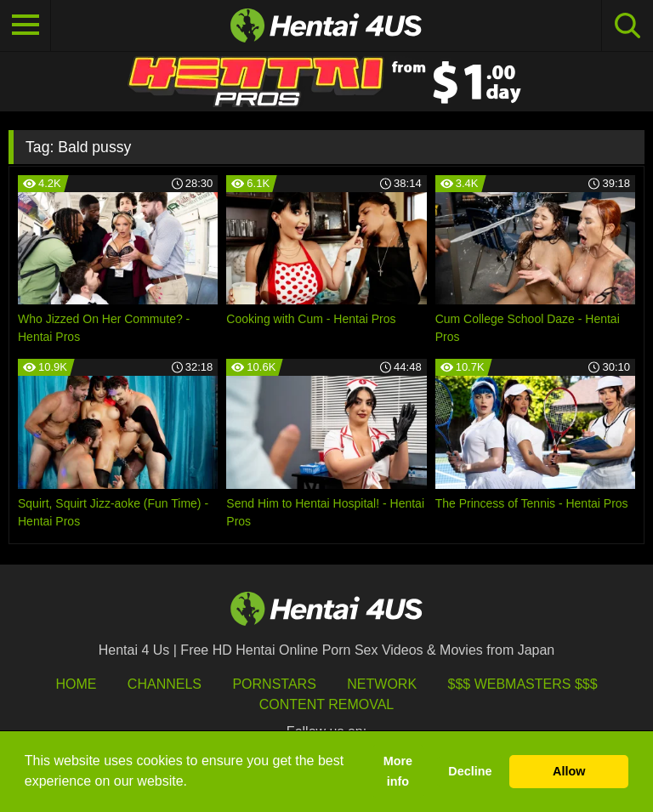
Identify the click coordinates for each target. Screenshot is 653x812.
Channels (165, 684)
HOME (76, 684)
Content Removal (327, 704)
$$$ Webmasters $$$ (523, 684)
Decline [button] (470, 771)
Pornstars (274, 684)
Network (382, 684)
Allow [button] (569, 771)
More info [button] (398, 771)
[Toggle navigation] (26, 26)
